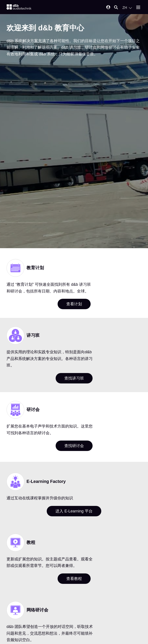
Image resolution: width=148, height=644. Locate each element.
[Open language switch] (127, 8)
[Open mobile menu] (138, 8)
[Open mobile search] (116, 8)
